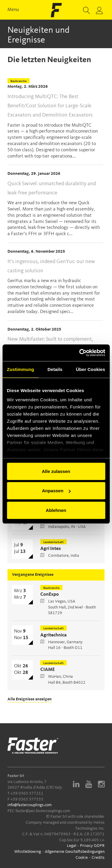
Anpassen (56, 491)
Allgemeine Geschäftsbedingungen (75, 852)
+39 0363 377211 (27, 793)
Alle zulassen (56, 471)
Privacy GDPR (92, 846)
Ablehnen (56, 510)
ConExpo (50, 595)
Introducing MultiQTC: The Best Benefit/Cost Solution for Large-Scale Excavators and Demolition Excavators (50, 106)
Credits (98, 858)
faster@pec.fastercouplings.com (43, 811)
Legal (72, 846)
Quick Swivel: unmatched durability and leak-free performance (52, 188)
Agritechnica (53, 635)
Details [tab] (55, 369)
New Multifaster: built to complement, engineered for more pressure (50, 344)
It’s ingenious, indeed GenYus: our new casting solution (51, 266)
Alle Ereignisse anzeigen (30, 699)
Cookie (82, 858)
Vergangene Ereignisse (33, 575)
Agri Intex (51, 549)
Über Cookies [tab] (90, 369)
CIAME (47, 670)
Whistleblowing (28, 852)
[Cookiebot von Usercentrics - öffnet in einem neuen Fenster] (80, 353)
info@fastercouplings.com (30, 805)
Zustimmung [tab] (20, 369)
